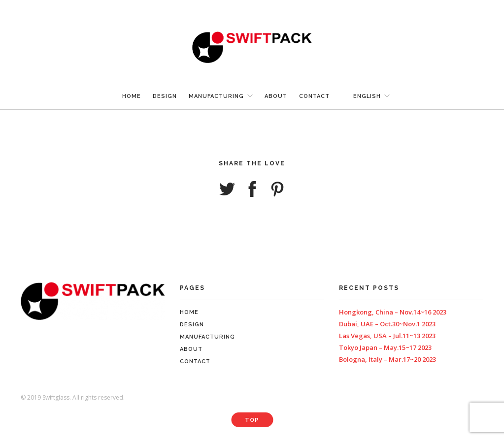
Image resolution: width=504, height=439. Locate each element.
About (276, 96)
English (367, 96)
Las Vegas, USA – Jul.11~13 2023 (387, 336)
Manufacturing (216, 96)
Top (252, 420)
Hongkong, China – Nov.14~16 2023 (393, 312)
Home (132, 96)
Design (165, 96)
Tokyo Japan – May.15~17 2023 (385, 347)
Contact (314, 96)
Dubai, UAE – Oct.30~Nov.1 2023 (387, 324)
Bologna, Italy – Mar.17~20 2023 (387, 359)
